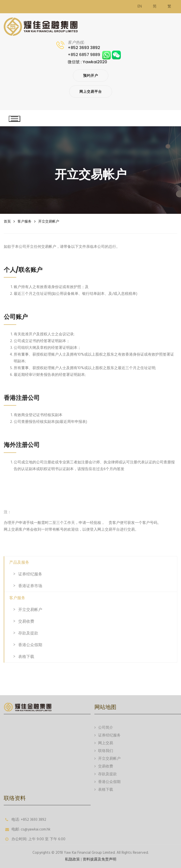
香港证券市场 (30, 586)
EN (140, 7)
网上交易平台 (91, 92)
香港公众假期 (30, 645)
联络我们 (104, 751)
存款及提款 (28, 633)
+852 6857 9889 (94, 55)
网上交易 (104, 743)
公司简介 (104, 727)
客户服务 (24, 221)
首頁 (7, 221)
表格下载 (26, 657)
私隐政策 (72, 859)
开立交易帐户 (49, 221)
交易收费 (26, 621)
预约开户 (91, 76)
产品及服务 (19, 562)
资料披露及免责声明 (99, 859)
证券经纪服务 (30, 574)
